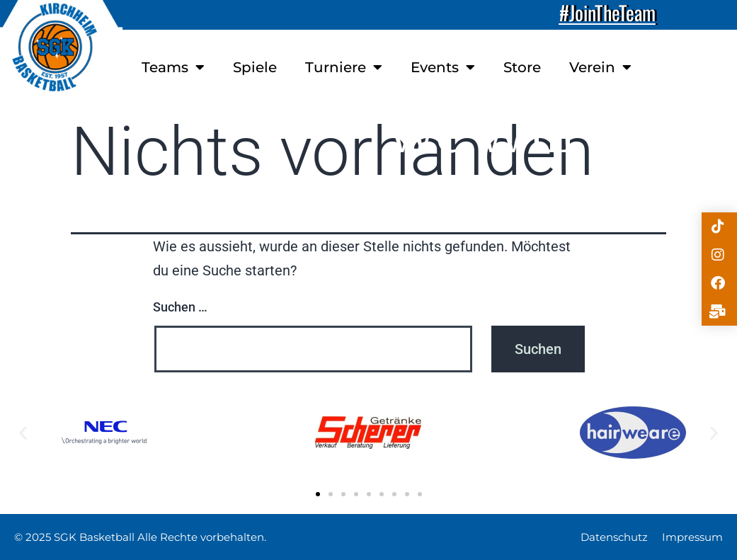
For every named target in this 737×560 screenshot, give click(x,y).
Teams (173, 67)
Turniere (344, 67)
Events (443, 67)
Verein (600, 67)
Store (522, 67)
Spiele (255, 67)
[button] (23, 432)
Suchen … (180, 307)
